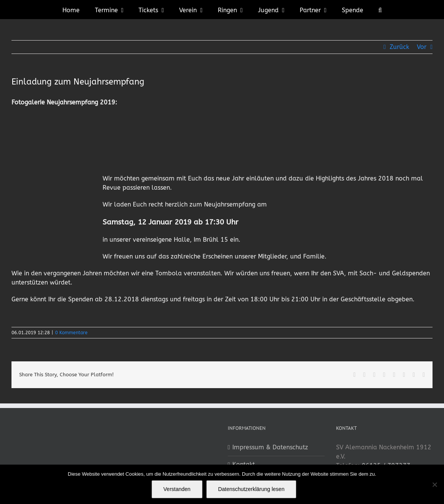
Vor (422, 47)
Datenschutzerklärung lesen (251, 489)
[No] (434, 484)
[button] (380, 10)
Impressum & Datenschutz (270, 447)
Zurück (399, 47)
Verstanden (177, 489)
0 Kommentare (71, 333)
